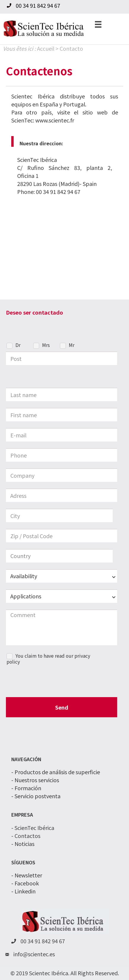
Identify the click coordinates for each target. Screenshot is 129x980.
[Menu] (98, 24)
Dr (18, 345)
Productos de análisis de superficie (57, 772)
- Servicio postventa (36, 796)
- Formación (26, 788)
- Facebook (25, 883)
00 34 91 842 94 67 (58, 192)
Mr (72, 345)
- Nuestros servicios (35, 780)
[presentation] (51, 681)
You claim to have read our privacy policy (48, 659)
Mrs (46, 345)
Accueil (46, 48)
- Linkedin (23, 891)
